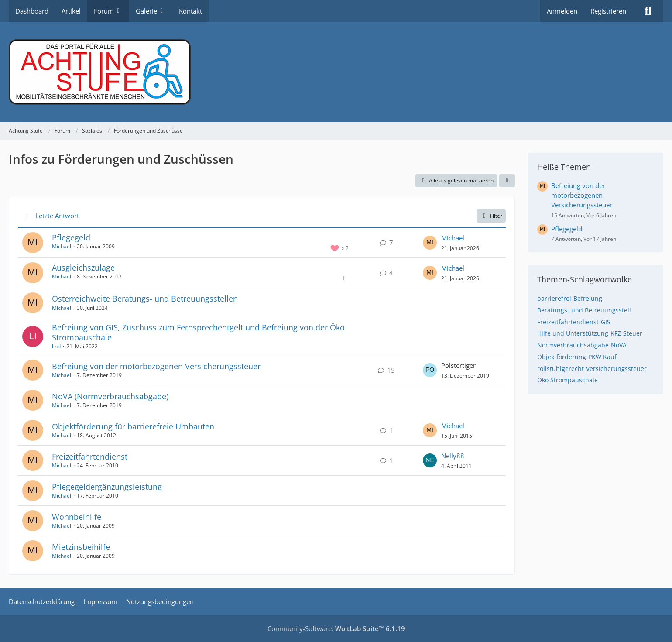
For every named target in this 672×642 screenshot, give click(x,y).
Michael (62, 246)
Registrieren (608, 11)
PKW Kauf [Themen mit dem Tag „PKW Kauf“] (602, 357)
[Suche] (648, 11)
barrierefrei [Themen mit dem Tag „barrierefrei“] (554, 298)
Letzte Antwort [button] (57, 216)
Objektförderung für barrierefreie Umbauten (133, 426)
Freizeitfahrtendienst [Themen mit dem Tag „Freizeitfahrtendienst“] (568, 322)
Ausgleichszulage (83, 268)
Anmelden (562, 11)
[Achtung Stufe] (336, 72)
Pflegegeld (71, 237)
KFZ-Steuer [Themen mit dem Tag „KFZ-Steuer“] (626, 333)
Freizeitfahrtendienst (90, 457)
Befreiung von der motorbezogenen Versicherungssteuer (156, 366)
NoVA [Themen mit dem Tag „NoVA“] (619, 345)
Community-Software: (336, 628)
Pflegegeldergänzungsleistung (107, 487)
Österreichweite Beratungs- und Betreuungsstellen (145, 299)
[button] (507, 181)
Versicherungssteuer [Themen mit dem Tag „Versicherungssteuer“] (616, 369)
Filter (491, 216)
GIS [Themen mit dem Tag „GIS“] (606, 322)
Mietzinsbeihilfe (81, 547)
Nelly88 (453, 456)
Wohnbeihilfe (77, 517)
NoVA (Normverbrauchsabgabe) (110, 396)
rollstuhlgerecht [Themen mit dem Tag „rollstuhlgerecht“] (561, 369)
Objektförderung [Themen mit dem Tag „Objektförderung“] (562, 357)
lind (56, 346)
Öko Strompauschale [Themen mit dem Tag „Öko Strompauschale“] (567, 380)
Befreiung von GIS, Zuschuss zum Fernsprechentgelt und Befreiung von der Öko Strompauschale (198, 332)
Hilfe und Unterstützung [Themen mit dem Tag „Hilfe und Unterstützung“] (573, 333)
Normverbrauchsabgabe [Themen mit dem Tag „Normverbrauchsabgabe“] (573, 345)
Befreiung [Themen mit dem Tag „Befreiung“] (588, 298)
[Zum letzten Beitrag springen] (430, 243)
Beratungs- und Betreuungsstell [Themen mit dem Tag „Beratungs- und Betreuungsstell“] (584, 310)
